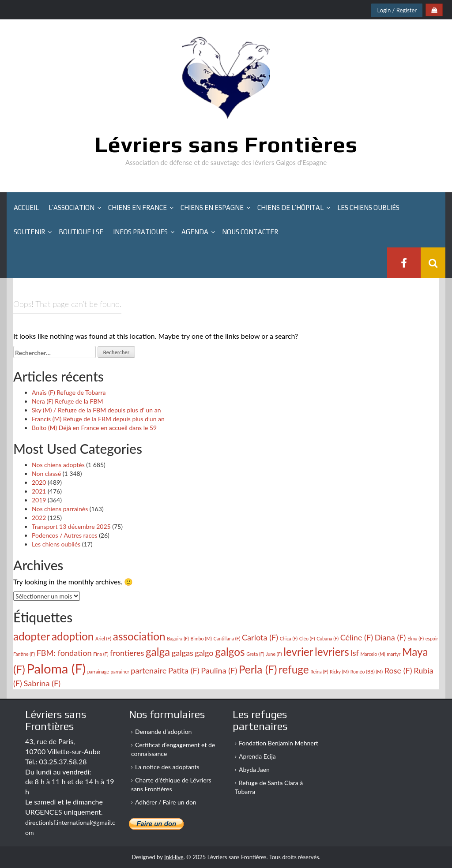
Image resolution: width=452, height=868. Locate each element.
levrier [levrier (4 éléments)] (298, 652)
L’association (72, 208)
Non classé (46, 473)
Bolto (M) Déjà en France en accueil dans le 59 (94, 428)
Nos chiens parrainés (60, 509)
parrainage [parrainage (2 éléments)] (98, 672)
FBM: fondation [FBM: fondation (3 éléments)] (64, 653)
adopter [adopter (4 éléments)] (32, 636)
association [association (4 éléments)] (139, 636)
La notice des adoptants (167, 767)
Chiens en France (137, 208)
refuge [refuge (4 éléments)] (294, 669)
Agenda (195, 232)
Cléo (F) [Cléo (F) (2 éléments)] (307, 638)
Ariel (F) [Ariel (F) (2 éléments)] (103, 638)
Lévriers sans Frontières (226, 144)
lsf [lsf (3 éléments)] (354, 653)
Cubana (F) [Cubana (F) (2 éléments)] (328, 638)
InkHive (174, 857)
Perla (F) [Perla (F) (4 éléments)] (258, 669)
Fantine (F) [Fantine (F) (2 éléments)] (24, 654)
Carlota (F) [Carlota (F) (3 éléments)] (260, 637)
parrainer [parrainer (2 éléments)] (120, 672)
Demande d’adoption (163, 731)
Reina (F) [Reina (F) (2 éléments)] (319, 672)
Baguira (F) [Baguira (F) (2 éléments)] (178, 638)
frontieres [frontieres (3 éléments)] (127, 653)
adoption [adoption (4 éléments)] (73, 636)
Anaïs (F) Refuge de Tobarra (69, 392)
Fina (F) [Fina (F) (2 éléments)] (101, 654)
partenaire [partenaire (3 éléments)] (149, 670)
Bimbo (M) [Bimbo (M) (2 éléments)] (201, 638)
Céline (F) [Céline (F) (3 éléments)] (357, 637)
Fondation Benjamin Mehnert (279, 743)
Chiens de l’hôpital (290, 208)
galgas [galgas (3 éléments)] (183, 653)
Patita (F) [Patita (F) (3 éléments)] (184, 670)
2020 (39, 482)
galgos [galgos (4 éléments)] (230, 652)
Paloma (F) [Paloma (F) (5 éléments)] (56, 668)
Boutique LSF (81, 232)
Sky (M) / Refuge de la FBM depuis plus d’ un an (96, 410)
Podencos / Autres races (65, 535)
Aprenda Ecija (257, 756)
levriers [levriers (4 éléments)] (332, 652)
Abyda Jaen (254, 769)
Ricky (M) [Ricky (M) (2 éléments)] (339, 672)
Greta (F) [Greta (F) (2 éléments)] (255, 654)
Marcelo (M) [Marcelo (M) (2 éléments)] (373, 654)
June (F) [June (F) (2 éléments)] (274, 654)
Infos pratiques (140, 232)
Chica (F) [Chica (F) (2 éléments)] (289, 638)
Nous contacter (250, 232)
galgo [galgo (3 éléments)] (204, 653)
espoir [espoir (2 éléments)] (432, 638)
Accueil (26, 208)
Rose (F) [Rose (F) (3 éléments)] (398, 670)
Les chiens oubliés (368, 208)
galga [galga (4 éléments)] (158, 652)
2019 (39, 500)
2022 (39, 518)
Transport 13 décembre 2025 (71, 526)
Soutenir (29, 232)
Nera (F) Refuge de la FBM (68, 401)
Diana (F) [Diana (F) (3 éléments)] (390, 637)
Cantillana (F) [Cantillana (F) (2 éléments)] (227, 638)
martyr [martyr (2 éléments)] (394, 654)
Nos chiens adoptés (58, 465)
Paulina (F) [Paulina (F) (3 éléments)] (219, 670)
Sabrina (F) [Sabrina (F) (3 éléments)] (42, 683)
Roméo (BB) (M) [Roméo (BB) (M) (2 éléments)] (367, 672)
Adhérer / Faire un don (166, 802)
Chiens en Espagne (212, 208)
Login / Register (397, 10)
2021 (39, 491)
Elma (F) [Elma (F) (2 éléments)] (416, 638)
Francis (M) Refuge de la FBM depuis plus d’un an (98, 419)
